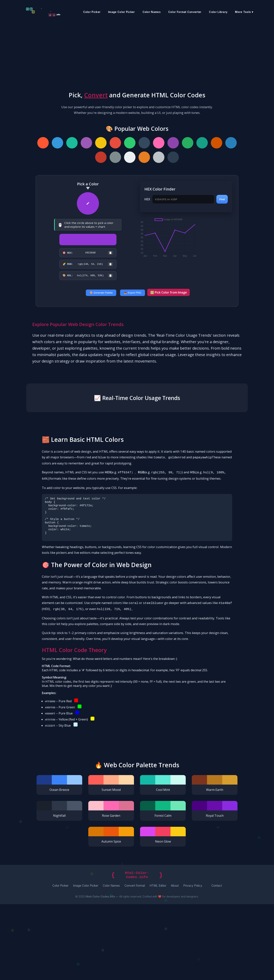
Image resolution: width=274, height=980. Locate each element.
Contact (217, 961)
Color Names (152, 12)
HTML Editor (158, 961)
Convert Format (135, 961)
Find (222, 199)
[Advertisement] (137, 52)
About (175, 961)
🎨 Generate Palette (101, 296)
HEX (147, 199)
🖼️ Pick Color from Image (168, 296)
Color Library (218, 12)
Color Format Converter (185, 12)
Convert (96, 95)
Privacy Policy (193, 961)
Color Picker (92, 12)
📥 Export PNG (133, 296)
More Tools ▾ (244, 12)
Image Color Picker (121, 12)
